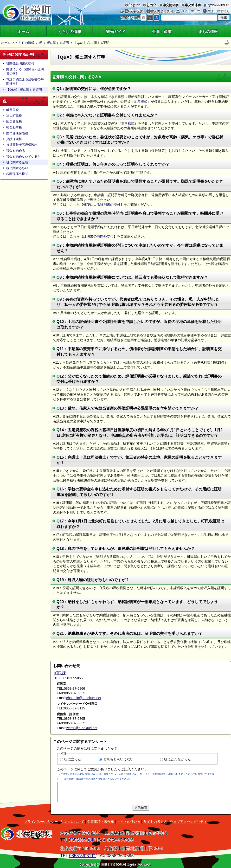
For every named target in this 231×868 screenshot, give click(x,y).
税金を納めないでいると (23, 157)
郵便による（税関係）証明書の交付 (25, 71)
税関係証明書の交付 (20, 63)
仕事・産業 (162, 32)
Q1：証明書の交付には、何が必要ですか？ (94, 89)
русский (216, 5)
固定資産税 (14, 121)
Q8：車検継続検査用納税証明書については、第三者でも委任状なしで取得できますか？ (132, 277)
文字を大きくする (134, 11)
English (133, 5)
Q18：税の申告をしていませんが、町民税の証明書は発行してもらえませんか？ (126, 549)
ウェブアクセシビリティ (188, 822)
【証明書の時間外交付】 (98, 236)
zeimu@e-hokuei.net (82, 728)
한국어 (150, 5)
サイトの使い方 (216, 11)
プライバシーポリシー (41, 822)
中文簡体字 (169, 5)
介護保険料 (14, 139)
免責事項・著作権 (101, 822)
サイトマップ (188, 11)
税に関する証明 (58, 43)
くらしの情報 (70, 32)
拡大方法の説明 (159, 11)
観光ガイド (116, 32)
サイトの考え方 (155, 822)
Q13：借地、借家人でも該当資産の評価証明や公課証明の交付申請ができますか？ (128, 408)
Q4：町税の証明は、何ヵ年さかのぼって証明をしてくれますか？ (113, 164)
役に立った (73, 759)
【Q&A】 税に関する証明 (24, 90)
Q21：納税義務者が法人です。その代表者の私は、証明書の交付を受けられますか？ (129, 633)
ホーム (23, 32)
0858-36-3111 (83, 856)
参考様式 (141, 102)
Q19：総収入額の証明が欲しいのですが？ (93, 580)
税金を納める (16, 151)
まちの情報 (208, 32)
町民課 (60, 673)
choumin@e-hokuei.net (84, 698)
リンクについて (72, 822)
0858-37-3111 (83, 840)
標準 (144, 18)
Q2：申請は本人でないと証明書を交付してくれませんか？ (107, 115)
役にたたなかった (178, 759)
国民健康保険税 (17, 133)
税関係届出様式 (17, 174)
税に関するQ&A (17, 168)
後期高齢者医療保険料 (22, 145)
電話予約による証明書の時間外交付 (25, 81)
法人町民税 (14, 116)
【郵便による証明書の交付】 (102, 205)
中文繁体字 (191, 5)
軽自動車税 (14, 127)
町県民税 (13, 110)
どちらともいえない (118, 759)
